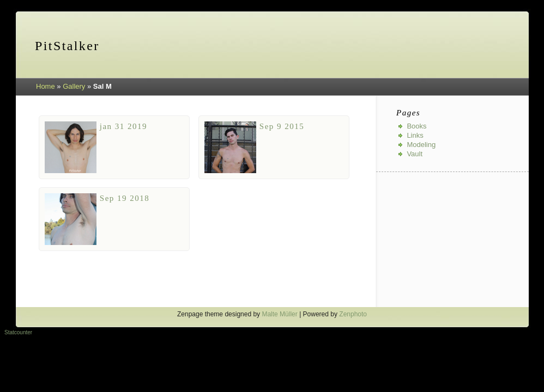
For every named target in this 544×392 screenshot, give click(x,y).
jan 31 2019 (123, 126)
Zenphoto (353, 314)
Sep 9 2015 (282, 126)
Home (46, 86)
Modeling (421, 145)
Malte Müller (279, 314)
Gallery (74, 86)
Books (416, 126)
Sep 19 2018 (125, 198)
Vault (415, 154)
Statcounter (18, 332)
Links (415, 135)
